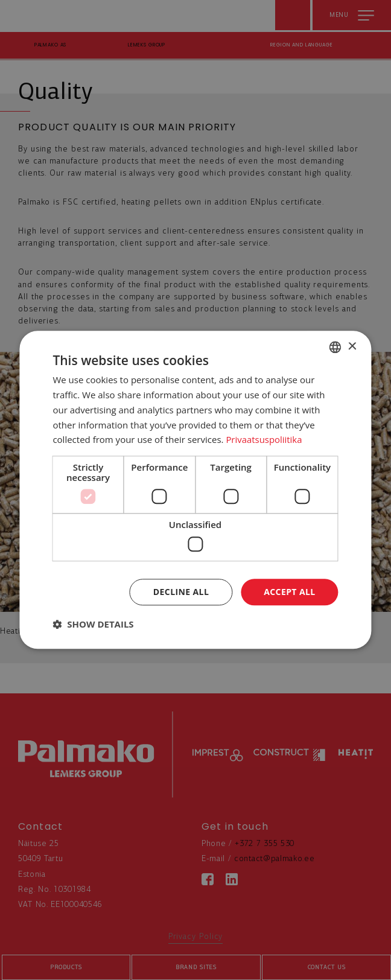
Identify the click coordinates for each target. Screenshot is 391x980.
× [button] (352, 347)
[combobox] (335, 347)
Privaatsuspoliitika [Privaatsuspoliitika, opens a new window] (264, 440)
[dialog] (195, 490)
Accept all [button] (289, 592)
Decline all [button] (181, 592)
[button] (93, 625)
